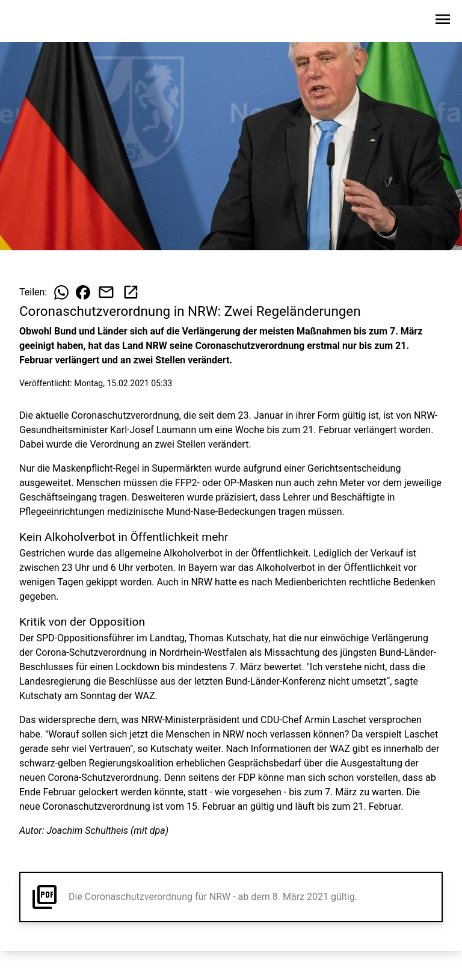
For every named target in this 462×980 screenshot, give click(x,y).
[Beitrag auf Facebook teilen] (83, 292)
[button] (231, 897)
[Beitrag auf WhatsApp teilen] (61, 292)
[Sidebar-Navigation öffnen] (443, 21)
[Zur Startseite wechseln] (38, 22)
